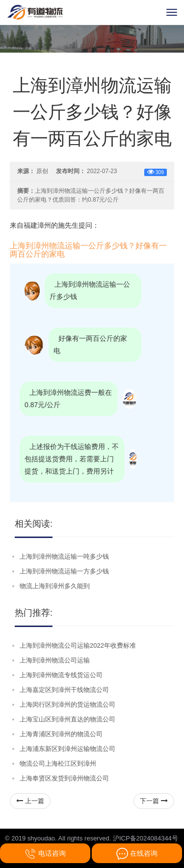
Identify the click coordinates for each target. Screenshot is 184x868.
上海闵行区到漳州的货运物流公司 (67, 704)
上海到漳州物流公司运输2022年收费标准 (78, 645)
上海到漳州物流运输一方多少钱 (64, 571)
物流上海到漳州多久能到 (55, 586)
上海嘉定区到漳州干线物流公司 (64, 690)
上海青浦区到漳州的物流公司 (61, 734)
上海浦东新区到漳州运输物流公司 (67, 749)
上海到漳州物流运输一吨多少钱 (64, 556)
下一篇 (154, 801)
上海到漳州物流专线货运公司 (61, 675)
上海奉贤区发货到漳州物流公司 (64, 778)
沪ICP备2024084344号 (145, 838)
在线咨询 (137, 854)
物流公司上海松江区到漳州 (58, 763)
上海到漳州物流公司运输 (55, 660)
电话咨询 (45, 854)
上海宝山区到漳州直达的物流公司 (67, 719)
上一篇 (30, 801)
